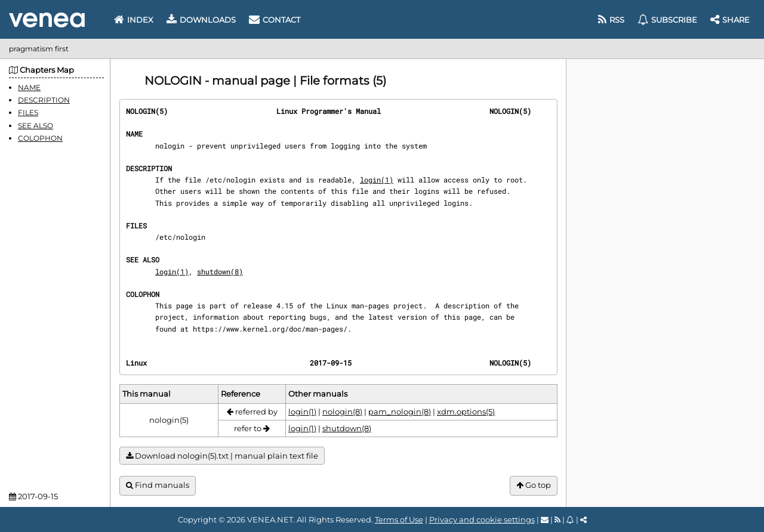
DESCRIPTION (44, 100)
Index (134, 20)
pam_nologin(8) (400, 412)
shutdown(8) (220, 271)
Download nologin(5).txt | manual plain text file (222, 456)
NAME (29, 87)
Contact (275, 20)
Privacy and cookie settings (482, 519)
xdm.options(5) (466, 412)
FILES (28, 112)
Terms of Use (399, 519)
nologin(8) (342, 412)
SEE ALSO (36, 126)
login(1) (377, 180)
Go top (534, 485)
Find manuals (158, 485)
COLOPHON (40, 138)
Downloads (201, 20)
